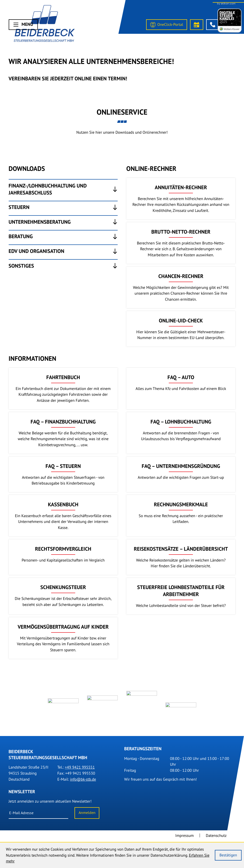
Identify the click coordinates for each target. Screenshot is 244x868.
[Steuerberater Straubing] (44, 25)
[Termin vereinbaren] (197, 25)
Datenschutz (216, 838)
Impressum (185, 838)
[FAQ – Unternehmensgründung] (181, 474)
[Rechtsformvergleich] (63, 557)
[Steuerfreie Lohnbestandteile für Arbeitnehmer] (181, 596)
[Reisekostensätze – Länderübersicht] (181, 557)
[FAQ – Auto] (181, 389)
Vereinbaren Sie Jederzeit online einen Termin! (68, 78)
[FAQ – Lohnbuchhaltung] (181, 433)
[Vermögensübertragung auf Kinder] (63, 638)
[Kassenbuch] (63, 516)
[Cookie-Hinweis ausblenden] (228, 855)
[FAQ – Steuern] (63, 474)
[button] (213, 25)
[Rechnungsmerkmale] (181, 516)
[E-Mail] (38, 815)
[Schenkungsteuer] (63, 596)
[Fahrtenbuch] (63, 389)
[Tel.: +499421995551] (80, 769)
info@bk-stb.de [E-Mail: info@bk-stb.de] (83, 781)
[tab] (63, 189)
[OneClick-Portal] (166, 25)
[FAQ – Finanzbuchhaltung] (63, 433)
